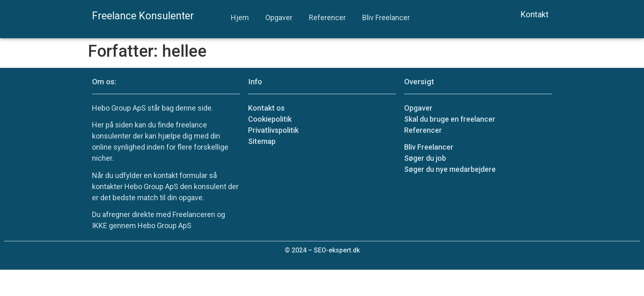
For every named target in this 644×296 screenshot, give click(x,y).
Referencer (327, 17)
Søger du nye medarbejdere (450, 169)
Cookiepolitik (270, 119)
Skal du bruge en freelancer (450, 119)
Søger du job (425, 158)
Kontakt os (266, 108)
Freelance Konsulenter (143, 16)
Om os (103, 82)
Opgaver (279, 17)
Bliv (429, 147)
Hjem (240, 17)
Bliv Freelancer (386, 17)
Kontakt (535, 14)
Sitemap (262, 141)
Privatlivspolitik (273, 130)
